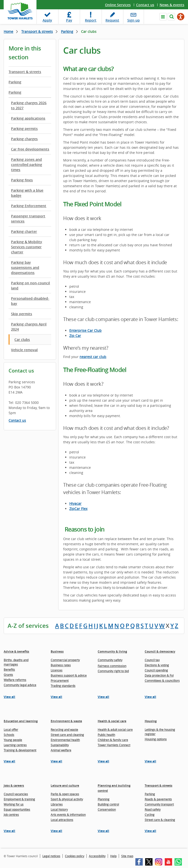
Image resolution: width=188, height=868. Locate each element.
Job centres (11, 815)
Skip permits (22, 314)
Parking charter (24, 231)
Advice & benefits (16, 651)
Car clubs (22, 340)
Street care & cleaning (160, 820)
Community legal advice (20, 685)
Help (113, 856)
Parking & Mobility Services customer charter (27, 247)
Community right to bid (113, 671)
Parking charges (24, 139)
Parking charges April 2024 (29, 327)
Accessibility (97, 856)
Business (57, 651)
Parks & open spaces (65, 794)
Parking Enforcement (29, 206)
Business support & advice (69, 675)
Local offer (11, 730)
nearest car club (93, 357)
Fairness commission (112, 666)
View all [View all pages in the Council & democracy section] (150, 697)
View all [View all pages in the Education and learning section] (9, 761)
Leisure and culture (65, 786)
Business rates (61, 665)
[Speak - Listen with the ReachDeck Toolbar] (181, 17)
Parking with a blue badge (27, 193)
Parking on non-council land (30, 285)
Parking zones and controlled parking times (27, 165)
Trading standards (63, 686)
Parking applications (28, 118)
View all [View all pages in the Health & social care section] (103, 761)
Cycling (150, 815)
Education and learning (21, 721)
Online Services (118, 5)
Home (8, 31)
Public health (106, 735)
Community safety (110, 660)
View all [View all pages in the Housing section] (150, 761)
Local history (59, 809)
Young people (13, 740)
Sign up (134, 20)
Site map (127, 856)
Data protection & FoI (159, 675)
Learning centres (15, 745)
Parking (67, 31)
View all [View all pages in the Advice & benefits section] (9, 697)
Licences (57, 670)
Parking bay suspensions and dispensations (25, 267)
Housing (151, 721)
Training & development (20, 750)
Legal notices (51, 856)
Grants (8, 675)
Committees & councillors (162, 681)
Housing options (156, 739)
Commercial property (65, 660)
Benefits (9, 670)
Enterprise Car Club (85, 330)
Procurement (60, 681)
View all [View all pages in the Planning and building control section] (103, 831)
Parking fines (22, 180)
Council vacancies (16, 794)
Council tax (152, 660)
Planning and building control (114, 788)
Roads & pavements (158, 799)
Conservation (107, 809)
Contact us (145, 5)
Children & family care (113, 740)
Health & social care (112, 721)
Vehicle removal (24, 350)
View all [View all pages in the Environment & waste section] (56, 761)
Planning (104, 799)
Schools (9, 735)
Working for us (14, 804)
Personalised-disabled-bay (30, 301)
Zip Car (75, 336)
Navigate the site (163, 17)
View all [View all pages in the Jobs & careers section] (9, 831)
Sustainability (60, 745)
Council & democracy (160, 651)
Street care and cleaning (67, 735)
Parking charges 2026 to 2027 (29, 105)
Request (112, 20)
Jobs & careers (14, 786)
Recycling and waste (64, 730)
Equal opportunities (17, 809)
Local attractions (62, 820)
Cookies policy (75, 856)
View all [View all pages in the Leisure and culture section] (56, 831)
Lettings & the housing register (160, 732)
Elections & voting (157, 665)
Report (91, 20)
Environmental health (65, 740)
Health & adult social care (115, 730)
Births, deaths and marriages (16, 662)
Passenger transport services (28, 219)
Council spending (156, 670)
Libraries (57, 804)
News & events (172, 5)
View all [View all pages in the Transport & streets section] (150, 831)
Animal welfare (61, 750)
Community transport (159, 804)
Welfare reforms (15, 680)
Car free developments (30, 149)
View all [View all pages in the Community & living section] (103, 697)
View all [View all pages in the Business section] (56, 697)
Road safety (153, 809)
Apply (47, 20)
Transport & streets (37, 31)
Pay (69, 20)
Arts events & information (68, 815)
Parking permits (24, 129)
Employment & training (19, 799)
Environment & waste (66, 721)
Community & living (112, 651)
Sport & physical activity (67, 799)
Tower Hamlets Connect (114, 745)
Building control (108, 804)
